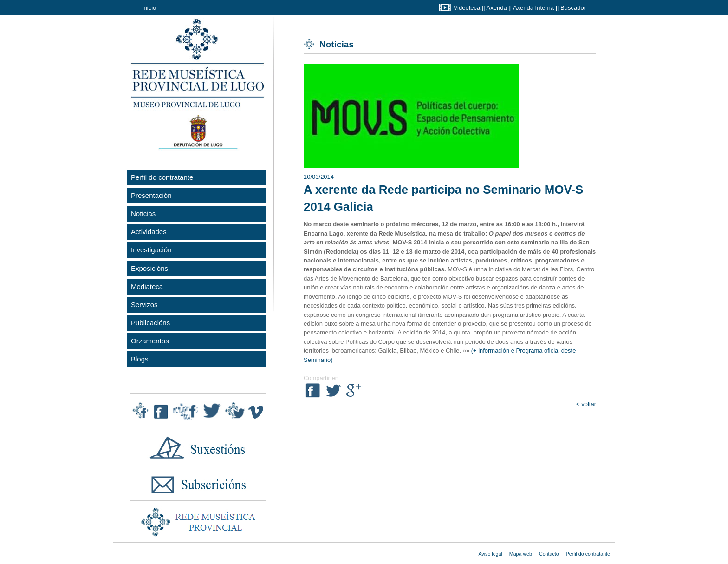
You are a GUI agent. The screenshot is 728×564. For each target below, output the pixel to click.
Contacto (549, 554)
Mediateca (147, 286)
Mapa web (521, 554)
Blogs (140, 359)
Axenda (497, 8)
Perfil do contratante (162, 177)
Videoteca (467, 8)
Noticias (143, 213)
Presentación (151, 195)
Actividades (149, 232)
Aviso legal (490, 554)
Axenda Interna (533, 8)
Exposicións (149, 268)
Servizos (144, 305)
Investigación (151, 250)
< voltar (586, 404)
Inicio (149, 8)
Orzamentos (150, 341)
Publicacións (150, 323)
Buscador (573, 8)
